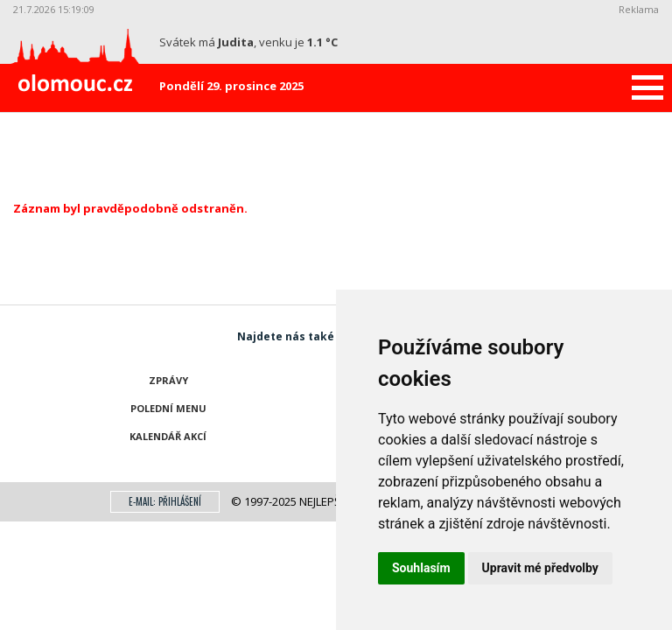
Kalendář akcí (168, 436)
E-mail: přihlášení (165, 501)
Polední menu (168, 408)
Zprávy (168, 380)
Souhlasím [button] (421, 568)
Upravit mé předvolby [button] (540, 568)
